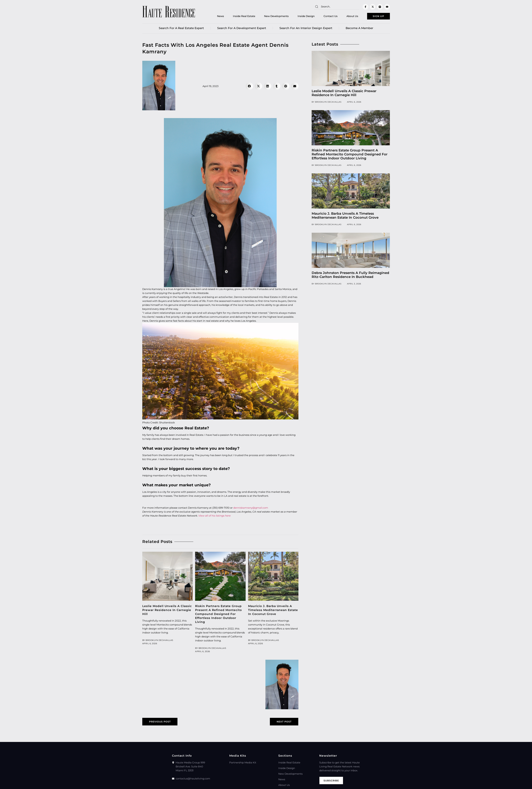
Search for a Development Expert (242, 29)
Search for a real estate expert (181, 29)
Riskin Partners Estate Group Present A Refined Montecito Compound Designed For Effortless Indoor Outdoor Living (218, 615)
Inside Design (301, 17)
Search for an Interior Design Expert (306, 29)
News (215, 17)
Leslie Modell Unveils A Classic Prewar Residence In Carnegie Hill (167, 611)
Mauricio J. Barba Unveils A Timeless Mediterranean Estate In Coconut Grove (273, 611)
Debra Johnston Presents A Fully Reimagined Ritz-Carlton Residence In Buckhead (350, 276)
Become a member (359, 29)
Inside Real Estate (239, 17)
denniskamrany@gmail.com (251, 509)
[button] (249, 87)
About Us (347, 17)
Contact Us (325, 17)
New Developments (271, 17)
